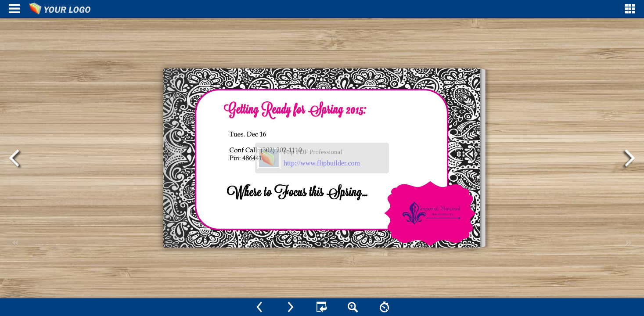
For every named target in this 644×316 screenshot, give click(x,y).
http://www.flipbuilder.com (322, 163)
